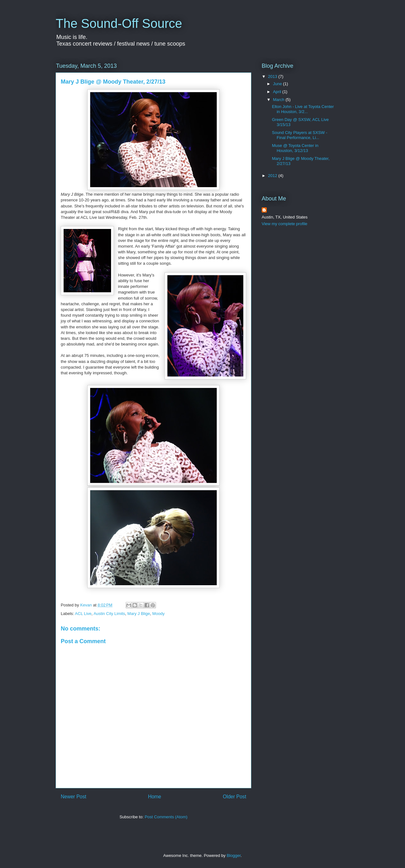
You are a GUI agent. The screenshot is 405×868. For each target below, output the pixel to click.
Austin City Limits (109, 614)
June (278, 84)
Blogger (234, 855)
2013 (273, 76)
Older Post (234, 797)
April (278, 92)
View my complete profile (284, 224)
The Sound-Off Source (119, 23)
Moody (158, 614)
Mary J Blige (139, 614)
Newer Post (74, 797)
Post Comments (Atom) (166, 817)
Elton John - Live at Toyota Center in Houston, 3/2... (303, 109)
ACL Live (83, 614)
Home (155, 797)
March (279, 100)
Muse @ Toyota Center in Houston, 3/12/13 (295, 148)
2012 (273, 176)
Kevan (86, 605)
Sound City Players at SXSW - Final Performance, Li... (299, 135)
